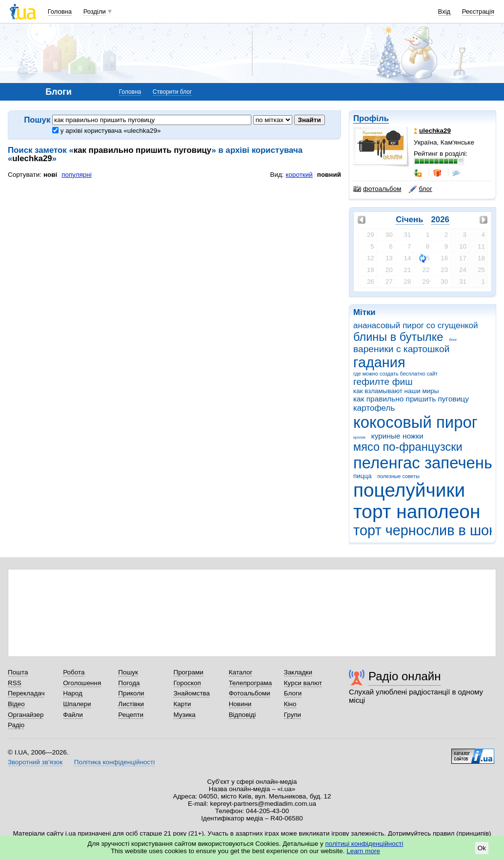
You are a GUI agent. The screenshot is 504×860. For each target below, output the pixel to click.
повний (329, 175)
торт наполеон (417, 512)
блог (453, 340)
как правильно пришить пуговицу (411, 399)
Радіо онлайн (405, 676)
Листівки (131, 704)
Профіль (371, 118)
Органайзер (26, 715)
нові (50, 175)
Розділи (95, 11)
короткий (299, 175)
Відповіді (242, 715)
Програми (188, 672)
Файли (73, 715)
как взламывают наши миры (396, 391)
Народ (73, 693)
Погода (129, 683)
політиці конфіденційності (364, 844)
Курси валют (303, 683)
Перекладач (26, 693)
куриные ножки (397, 436)
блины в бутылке (398, 337)
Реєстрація (478, 11)
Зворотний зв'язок (35, 762)
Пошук (128, 672)
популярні (76, 175)
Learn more (363, 851)
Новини (240, 704)
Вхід (444, 11)
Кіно (290, 704)
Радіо (16, 725)
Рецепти (131, 715)
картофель (374, 408)
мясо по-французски (408, 447)
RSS (15, 683)
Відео (16, 704)
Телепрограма (251, 683)
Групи (292, 715)
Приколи (131, 693)
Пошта (18, 672)
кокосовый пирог (415, 422)
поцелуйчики (409, 490)
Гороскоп (187, 683)
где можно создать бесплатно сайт (395, 374)
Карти (182, 704)
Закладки (298, 672)
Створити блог (172, 92)
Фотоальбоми (250, 693)
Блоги (293, 693)
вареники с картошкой (401, 349)
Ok (482, 848)
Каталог (241, 672)
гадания (379, 362)
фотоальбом (377, 189)
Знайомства (192, 693)
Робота (74, 672)
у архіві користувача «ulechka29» (106, 131)
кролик (359, 437)
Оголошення (82, 683)
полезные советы (398, 476)
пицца (363, 476)
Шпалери (77, 704)
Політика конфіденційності (114, 762)
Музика (184, 715)
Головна (60, 11)
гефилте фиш (383, 382)
